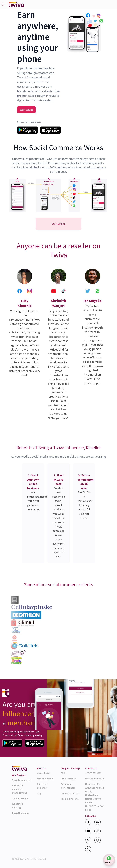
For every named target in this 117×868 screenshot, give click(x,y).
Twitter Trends (20, 798)
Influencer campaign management (19, 789)
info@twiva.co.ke (95, 779)
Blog (39, 793)
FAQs (64, 773)
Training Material (70, 799)
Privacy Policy (68, 779)
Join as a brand (45, 779)
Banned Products (70, 793)
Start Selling (26, 110)
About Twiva (43, 773)
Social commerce (22, 780)
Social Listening (21, 813)
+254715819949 (93, 773)
